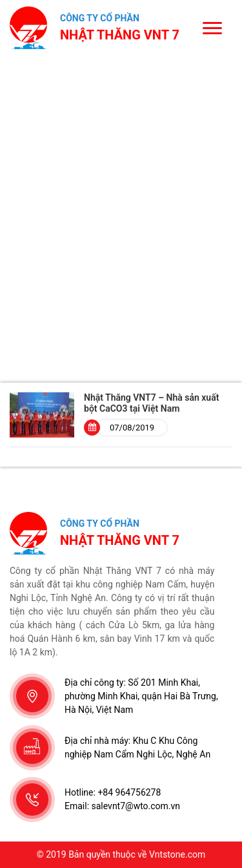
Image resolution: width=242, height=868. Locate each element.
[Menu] (212, 27)
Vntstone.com (177, 854)
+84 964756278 (129, 792)
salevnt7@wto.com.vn (136, 806)
